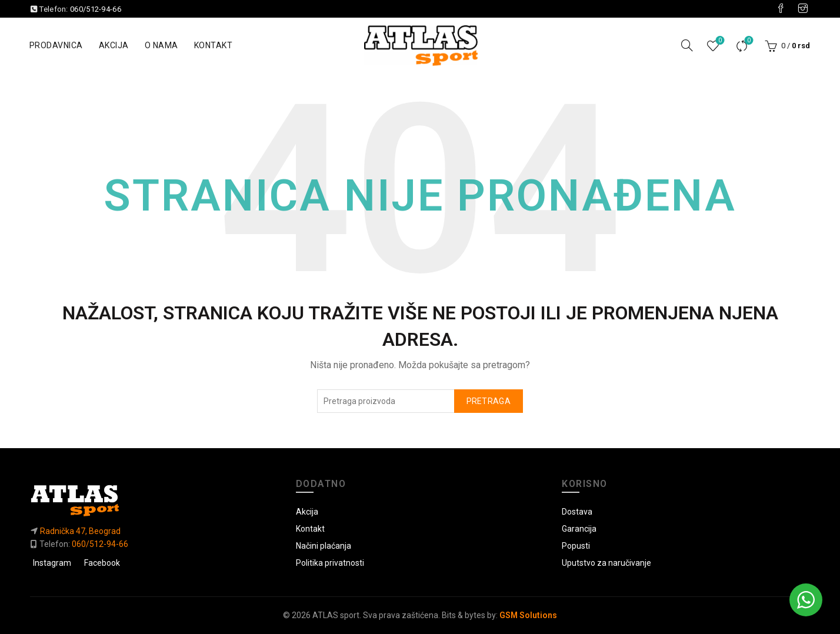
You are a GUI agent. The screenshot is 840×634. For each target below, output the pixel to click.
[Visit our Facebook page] (781, 9)
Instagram (52, 563)
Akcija (114, 45)
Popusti (576, 546)
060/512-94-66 (96, 9)
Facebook (102, 563)
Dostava (577, 512)
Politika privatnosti (330, 563)
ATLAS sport (336, 615)
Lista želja (719, 41)
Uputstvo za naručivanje (606, 563)
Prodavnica (56, 45)
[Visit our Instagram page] (803, 9)
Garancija (579, 529)
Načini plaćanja (324, 546)
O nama (161, 45)
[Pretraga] (687, 45)
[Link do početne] (154, 500)
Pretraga (489, 401)
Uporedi (748, 41)
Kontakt (214, 45)
